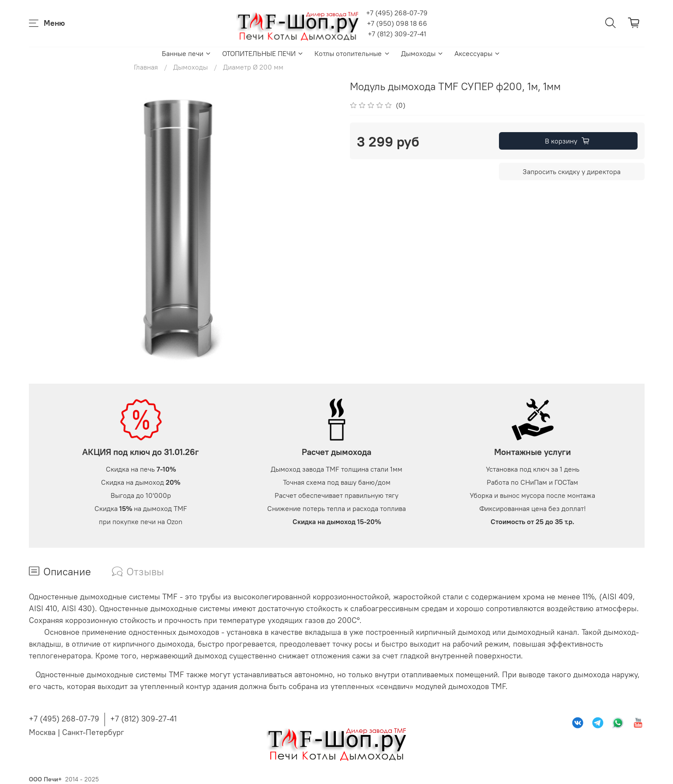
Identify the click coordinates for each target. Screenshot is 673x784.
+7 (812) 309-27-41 (397, 34)
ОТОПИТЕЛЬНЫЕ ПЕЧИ (263, 53)
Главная (146, 67)
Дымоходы (422, 53)
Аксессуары (478, 53)
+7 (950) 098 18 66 (397, 23)
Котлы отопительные (352, 53)
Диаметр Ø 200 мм (253, 67)
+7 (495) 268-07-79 (397, 13)
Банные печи (187, 53)
